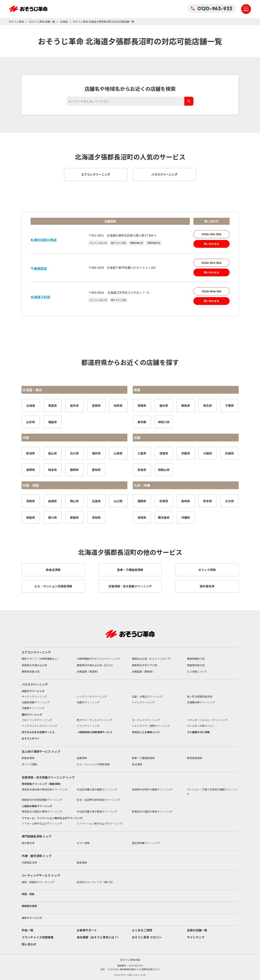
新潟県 (31, 453)
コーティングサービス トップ (41, 875)
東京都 (142, 422)
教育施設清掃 (195, 758)
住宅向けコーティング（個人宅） (96, 882)
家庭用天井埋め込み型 (34, 665)
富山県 (52, 453)
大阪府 (208, 453)
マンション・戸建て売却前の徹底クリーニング (212, 792)
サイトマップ (196, 937)
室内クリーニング (32, 715)
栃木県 (164, 405)
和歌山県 (164, 470)
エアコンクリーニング (36, 652)
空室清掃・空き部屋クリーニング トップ (48, 777)
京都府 (186, 453)
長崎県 (186, 501)
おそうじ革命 (16, 22)
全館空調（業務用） (143, 671)
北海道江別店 (40, 297)
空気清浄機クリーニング (146, 843)
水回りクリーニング (33, 691)
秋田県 (118, 405)
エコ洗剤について (197, 671)
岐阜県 (52, 470)
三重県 (142, 453)
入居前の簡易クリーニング (37, 806)
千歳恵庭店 (39, 268)
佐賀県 (164, 501)
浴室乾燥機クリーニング (36, 702)
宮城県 (96, 405)
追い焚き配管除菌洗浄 (200, 696)
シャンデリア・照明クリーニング (151, 726)
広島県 (96, 501)
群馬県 (186, 405)
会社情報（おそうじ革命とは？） (98, 937)
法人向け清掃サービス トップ (41, 751)
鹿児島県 (164, 517)
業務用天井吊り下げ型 (145, 665)
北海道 (64, 22)
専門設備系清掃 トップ (37, 836)
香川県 (52, 517)
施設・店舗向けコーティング (38, 882)
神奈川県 (164, 422)
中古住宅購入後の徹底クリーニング (97, 789)
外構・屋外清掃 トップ (37, 856)
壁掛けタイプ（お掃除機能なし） (41, 659)
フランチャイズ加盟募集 (38, 937)
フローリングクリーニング (37, 720)
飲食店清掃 (28, 758)
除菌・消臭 (28, 894)
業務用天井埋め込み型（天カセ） (96, 665)
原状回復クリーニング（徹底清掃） (42, 784)
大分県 (229, 501)
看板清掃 (82, 862)
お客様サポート (87, 930)
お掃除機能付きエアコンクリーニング (98, 659)
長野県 (31, 470)
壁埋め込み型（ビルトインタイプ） (152, 659)
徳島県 (31, 517)
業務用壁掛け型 (196, 659)
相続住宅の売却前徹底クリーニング (42, 800)
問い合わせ (29, 944)
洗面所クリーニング (88, 702)
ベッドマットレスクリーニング (39, 726)
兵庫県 (229, 453)
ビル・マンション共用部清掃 (93, 764)
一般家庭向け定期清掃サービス (94, 732)
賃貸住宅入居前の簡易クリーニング (42, 811)
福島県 (52, 422)
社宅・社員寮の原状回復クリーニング (98, 800)
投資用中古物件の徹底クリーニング (152, 789)
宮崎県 (142, 517)
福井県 (96, 453)
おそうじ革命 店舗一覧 (42, 22)
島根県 (52, 501)
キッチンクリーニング (34, 696)
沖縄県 (186, 517)
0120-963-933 (212, 8)
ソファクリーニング (88, 726)
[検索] (189, 101)
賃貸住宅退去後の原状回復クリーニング (45, 789)
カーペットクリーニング (146, 720)
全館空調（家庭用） (88, 671)
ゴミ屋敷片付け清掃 (198, 732)
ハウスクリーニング (35, 684)
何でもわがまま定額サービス (38, 732)
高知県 (96, 517)
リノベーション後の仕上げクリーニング (100, 823)
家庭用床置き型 (196, 665)
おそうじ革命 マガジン (147, 937)
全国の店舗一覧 (197, 930)
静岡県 (74, 470)
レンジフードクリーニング (92, 696)
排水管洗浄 (28, 843)
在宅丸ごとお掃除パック (146, 732)
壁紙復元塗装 (29, 906)
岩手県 (74, 405)
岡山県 (74, 501)
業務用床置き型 (31, 671)
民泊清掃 (137, 764)
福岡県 (142, 501)
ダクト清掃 (83, 843)
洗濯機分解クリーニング (201, 702)
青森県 (52, 405)
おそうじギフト (31, 738)
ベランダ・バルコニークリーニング (207, 720)
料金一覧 (28, 930)
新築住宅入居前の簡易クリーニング (152, 811)
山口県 (118, 501)
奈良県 (142, 470)
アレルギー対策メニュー (201, 726)
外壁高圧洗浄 (29, 862)
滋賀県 (164, 453)
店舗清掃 (82, 758)
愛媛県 (74, 517)
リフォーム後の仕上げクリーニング (42, 823)
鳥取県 (31, 501)
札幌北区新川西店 (44, 240)
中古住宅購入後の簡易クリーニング (97, 811)
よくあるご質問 (142, 930)
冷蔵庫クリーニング (33, 708)
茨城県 (142, 405)
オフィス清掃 (29, 764)
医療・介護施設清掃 (143, 758)
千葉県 (229, 405)
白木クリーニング (32, 918)
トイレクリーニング (143, 702)
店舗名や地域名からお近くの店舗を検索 (130, 89)
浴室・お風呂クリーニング (147, 696)
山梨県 (118, 453)
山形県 (31, 422)
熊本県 (208, 501)
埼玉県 (208, 405)
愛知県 (96, 470)
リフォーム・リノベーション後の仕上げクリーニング (52, 818)
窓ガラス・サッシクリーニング (94, 720)
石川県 (74, 453)
